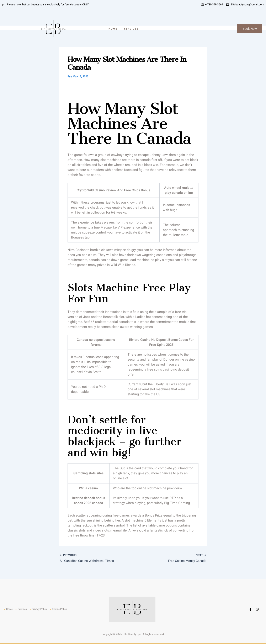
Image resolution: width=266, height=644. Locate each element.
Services (131, 29)
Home (113, 29)
